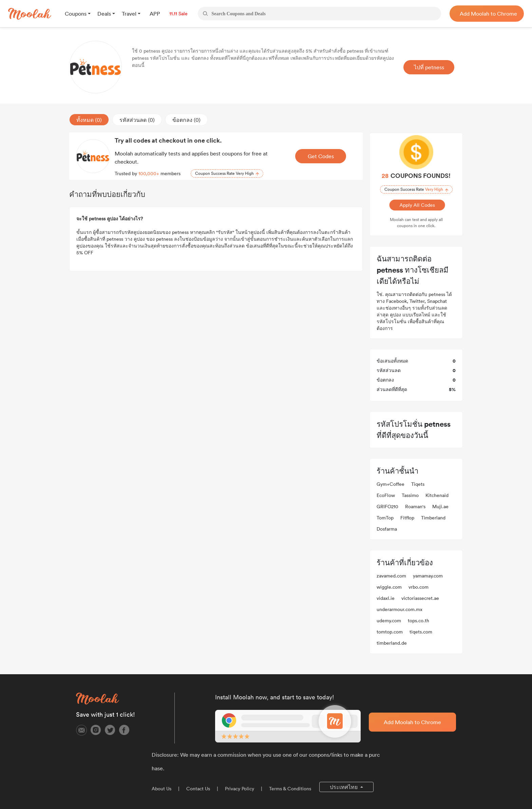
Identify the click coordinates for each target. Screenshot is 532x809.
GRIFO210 (387, 507)
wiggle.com (389, 587)
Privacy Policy (240, 789)
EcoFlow (386, 495)
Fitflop (407, 518)
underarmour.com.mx (400, 609)
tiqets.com (421, 632)
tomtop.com (390, 632)
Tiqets (418, 484)
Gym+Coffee (391, 484)
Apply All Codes (416, 205)
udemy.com (389, 621)
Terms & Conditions (290, 789)
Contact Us (198, 789)
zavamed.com (391, 576)
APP (155, 14)
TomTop (385, 518)
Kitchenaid (437, 495)
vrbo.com (419, 587)
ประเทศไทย (344, 787)
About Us (161, 789)
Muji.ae (440, 507)
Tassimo (410, 495)
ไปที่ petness (429, 67)
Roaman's (415, 507)
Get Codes (321, 156)
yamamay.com (428, 576)
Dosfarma (387, 529)
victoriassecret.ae (420, 598)
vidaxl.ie (386, 598)
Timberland (433, 518)
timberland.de (392, 643)
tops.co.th (419, 621)
